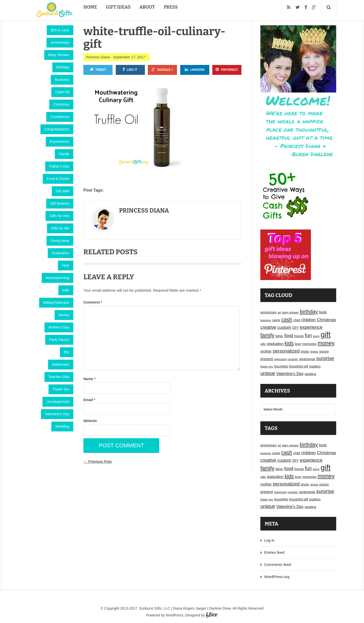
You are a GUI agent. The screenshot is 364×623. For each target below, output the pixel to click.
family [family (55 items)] (267, 335)
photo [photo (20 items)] (305, 351)
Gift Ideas (118, 7)
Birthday (63, 67)
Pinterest (227, 70)
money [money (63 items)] (326, 343)
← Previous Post (98, 461)
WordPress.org (277, 577)
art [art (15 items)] (279, 312)
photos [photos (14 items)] (314, 352)
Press (171, 7)
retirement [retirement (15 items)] (280, 359)
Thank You (61, 389)
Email (89, 400)
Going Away (60, 241)
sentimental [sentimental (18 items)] (307, 359)
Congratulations (57, 129)
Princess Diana (98, 57)
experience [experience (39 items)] (311, 327)
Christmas (61, 104)
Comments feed (278, 564)
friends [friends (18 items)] (299, 336)
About (147, 7)
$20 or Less (60, 30)
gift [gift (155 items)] (326, 334)
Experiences (60, 142)
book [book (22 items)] (323, 312)
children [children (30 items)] (309, 320)
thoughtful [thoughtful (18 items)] (281, 366)
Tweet (98, 70)
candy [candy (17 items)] (276, 320)
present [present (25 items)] (267, 359)
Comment (93, 302)
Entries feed (274, 552)
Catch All (62, 92)
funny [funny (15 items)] (316, 336)
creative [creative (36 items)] (268, 327)
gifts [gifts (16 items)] (263, 344)
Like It (130, 70)
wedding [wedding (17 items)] (310, 374)
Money (64, 315)
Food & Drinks (58, 179)
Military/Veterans (56, 303)
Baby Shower (59, 55)
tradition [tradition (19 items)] (315, 366)
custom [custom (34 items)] (284, 327)
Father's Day (59, 166)
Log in (269, 540)
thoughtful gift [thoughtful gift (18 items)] (298, 366)
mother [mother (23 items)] (266, 351)
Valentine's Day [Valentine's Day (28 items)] (290, 374)
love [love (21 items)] (298, 344)
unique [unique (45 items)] (268, 373)
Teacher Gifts (59, 377)
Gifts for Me (60, 228)
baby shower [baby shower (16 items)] (290, 312)
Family (64, 154)
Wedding (62, 426)
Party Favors (59, 340)
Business (62, 80)
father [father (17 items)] (279, 336)
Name (89, 379)
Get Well (63, 191)
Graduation (61, 253)
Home (90, 7)
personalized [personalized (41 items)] (286, 351)
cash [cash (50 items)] (287, 319)
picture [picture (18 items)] (324, 352)
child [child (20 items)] (297, 320)
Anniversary (60, 42)
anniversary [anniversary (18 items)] (269, 312)
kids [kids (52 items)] (289, 343)
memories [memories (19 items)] (310, 344)
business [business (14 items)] (266, 320)
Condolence (60, 117)
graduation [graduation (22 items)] (275, 344)
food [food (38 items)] (289, 336)
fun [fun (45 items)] (308, 335)
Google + (162, 70)
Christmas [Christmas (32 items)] (326, 320)
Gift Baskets (60, 203)
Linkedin (195, 70)
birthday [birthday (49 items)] (309, 312)
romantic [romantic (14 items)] (293, 359)
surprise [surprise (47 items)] (325, 358)
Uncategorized (58, 402)
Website (90, 421)
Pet (67, 352)
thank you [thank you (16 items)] (267, 366)
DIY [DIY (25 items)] (296, 328)
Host (66, 265)
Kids (66, 290)
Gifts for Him (59, 216)
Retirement (61, 364)
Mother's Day (59, 327)
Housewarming (58, 278)
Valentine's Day (57, 414)
